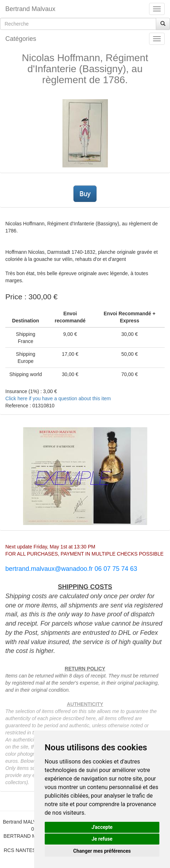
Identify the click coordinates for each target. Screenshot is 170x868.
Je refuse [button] (102, 839)
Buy (85, 194)
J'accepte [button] (102, 827)
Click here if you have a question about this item (58, 398)
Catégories (21, 39)
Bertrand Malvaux (30, 9)
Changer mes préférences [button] (102, 851)
